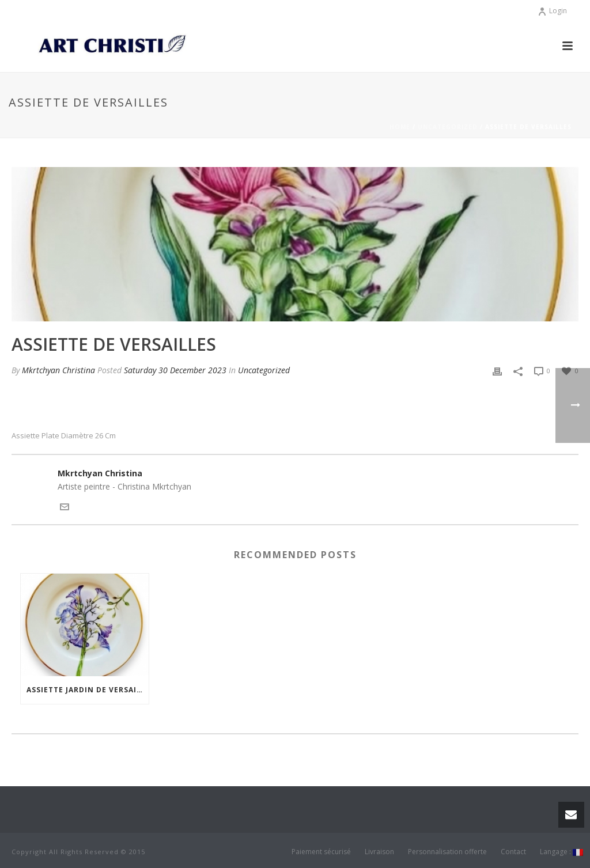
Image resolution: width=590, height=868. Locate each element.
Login (552, 11)
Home (400, 127)
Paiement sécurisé (321, 852)
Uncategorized (448, 127)
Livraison (379, 852)
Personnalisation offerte (447, 852)
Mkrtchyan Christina (58, 370)
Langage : (561, 852)
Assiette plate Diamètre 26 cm (64, 436)
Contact (513, 852)
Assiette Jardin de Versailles (88, 690)
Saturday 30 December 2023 (175, 370)
